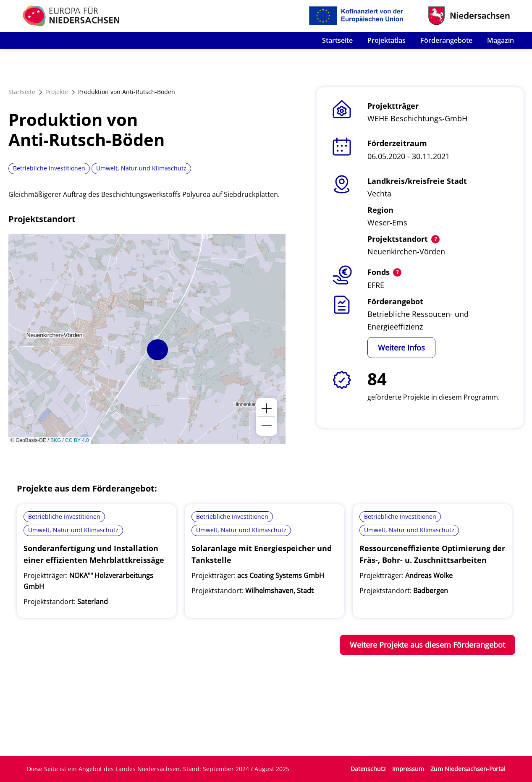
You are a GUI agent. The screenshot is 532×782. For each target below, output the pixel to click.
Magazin (501, 40)
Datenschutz (368, 769)
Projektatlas (387, 40)
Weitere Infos (401, 348)
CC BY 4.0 (77, 440)
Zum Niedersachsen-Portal (468, 769)
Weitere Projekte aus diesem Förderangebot (427, 645)
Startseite (337, 40)
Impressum (408, 769)
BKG (56, 440)
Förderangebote (446, 40)
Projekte (57, 92)
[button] (157, 350)
